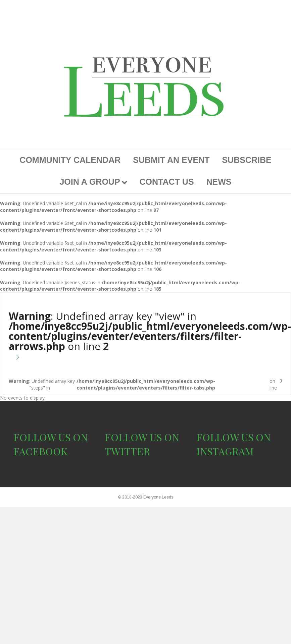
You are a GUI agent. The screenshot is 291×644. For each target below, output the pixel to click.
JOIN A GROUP (90, 182)
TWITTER (127, 451)
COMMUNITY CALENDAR (70, 160)
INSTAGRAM (225, 451)
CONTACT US (167, 182)
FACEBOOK (40, 451)
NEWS (219, 182)
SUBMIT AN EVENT (171, 160)
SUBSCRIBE (247, 160)
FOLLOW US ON (51, 437)
